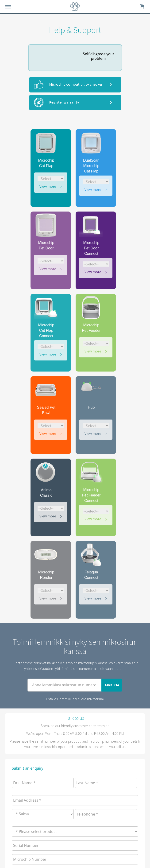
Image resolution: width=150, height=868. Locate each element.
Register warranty (64, 102)
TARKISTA (112, 685)
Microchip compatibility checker (76, 84)
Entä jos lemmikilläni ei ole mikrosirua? (75, 699)
